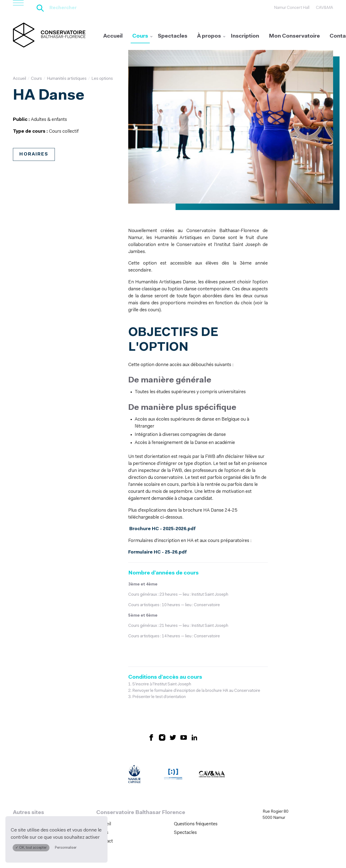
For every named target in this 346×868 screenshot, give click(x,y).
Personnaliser (66, 848)
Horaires (34, 154)
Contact (104, 813)
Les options (102, 78)
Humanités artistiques (67, 78)
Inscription (245, 36)
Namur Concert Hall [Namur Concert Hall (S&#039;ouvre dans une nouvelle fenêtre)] (292, 8)
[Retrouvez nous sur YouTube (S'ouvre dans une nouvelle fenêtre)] (184, 709)
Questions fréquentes (195, 796)
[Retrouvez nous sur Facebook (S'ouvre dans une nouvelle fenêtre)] (151, 709)
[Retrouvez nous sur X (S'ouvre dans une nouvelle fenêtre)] (173, 709)
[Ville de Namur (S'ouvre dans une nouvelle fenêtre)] (134, 747)
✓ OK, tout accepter (31, 848)
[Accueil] (49, 35)
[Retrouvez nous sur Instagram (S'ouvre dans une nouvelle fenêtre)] (162, 709)
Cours (140, 36)
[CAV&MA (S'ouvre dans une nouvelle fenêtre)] (212, 747)
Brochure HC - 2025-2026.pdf (162, 502)
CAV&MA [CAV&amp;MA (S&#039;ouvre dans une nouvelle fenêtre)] (324, 8)
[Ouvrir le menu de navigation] (18, 8)
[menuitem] (113, 36)
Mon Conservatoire (294, 36)
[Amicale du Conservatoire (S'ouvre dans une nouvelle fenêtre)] (173, 747)
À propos (209, 36)
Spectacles (173, 36)
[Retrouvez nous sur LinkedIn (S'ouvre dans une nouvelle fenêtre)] (194, 709)
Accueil (113, 36)
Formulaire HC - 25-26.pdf (157, 525)
